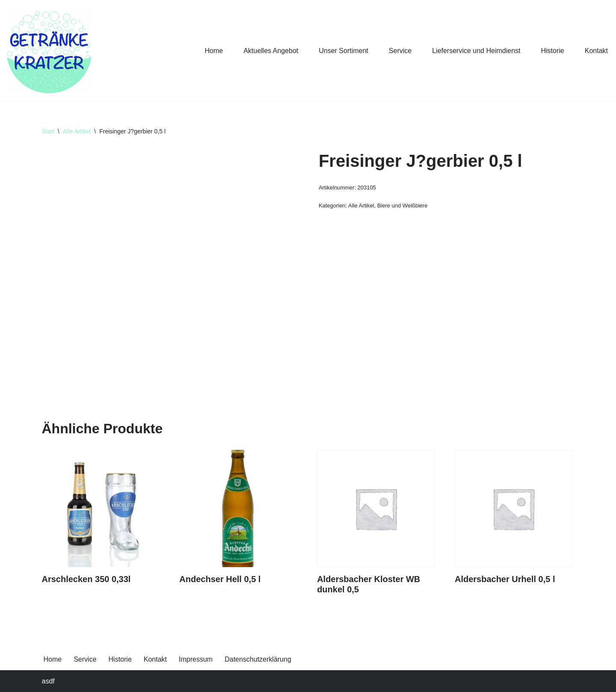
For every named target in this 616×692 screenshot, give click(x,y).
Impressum (196, 659)
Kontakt (596, 51)
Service (400, 51)
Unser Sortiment (344, 51)
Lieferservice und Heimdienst (476, 51)
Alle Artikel (77, 131)
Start (48, 131)
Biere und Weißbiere (403, 206)
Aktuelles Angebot (271, 51)
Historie (553, 51)
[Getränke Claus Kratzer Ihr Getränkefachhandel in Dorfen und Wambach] (49, 50)
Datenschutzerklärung (258, 659)
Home (214, 51)
